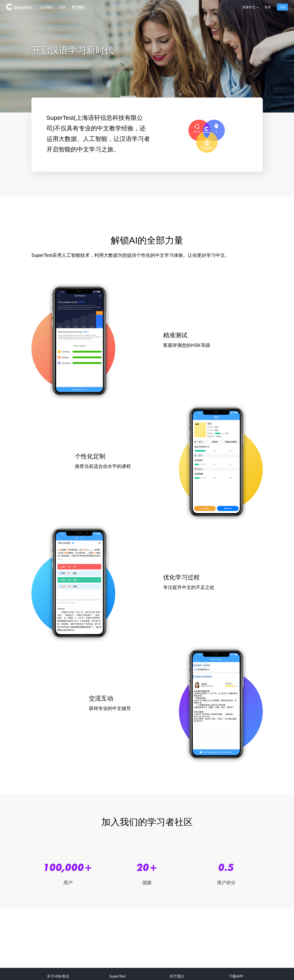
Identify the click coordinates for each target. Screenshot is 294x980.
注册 (282, 7)
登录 (268, 7)
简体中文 (250, 7)
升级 (62, 7)
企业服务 (46, 7)
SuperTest (19, 7)
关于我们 (78, 7)
